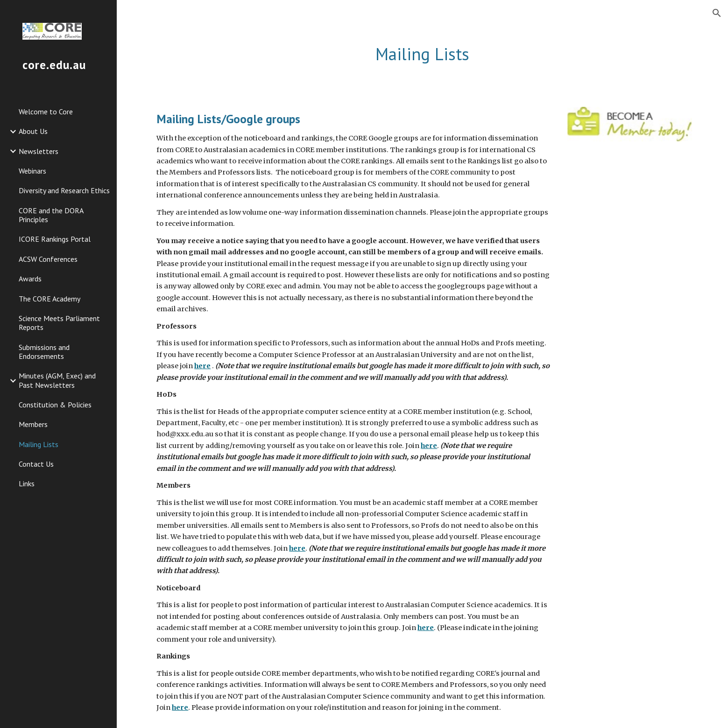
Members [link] (33, 424)
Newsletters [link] (39, 151)
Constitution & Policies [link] (55, 405)
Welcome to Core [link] (46, 112)
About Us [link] (33, 131)
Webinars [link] (32, 171)
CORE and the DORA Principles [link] (51, 215)
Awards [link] (30, 279)
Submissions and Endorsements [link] (44, 352)
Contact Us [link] (36, 464)
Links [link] (27, 483)
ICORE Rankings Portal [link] (55, 239)
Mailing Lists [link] (39, 444)
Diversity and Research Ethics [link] (64, 190)
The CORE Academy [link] (49, 299)
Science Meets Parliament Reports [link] (59, 323)
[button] (717, 13)
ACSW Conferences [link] (48, 259)
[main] (422, 54)
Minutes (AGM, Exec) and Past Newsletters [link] (57, 380)
